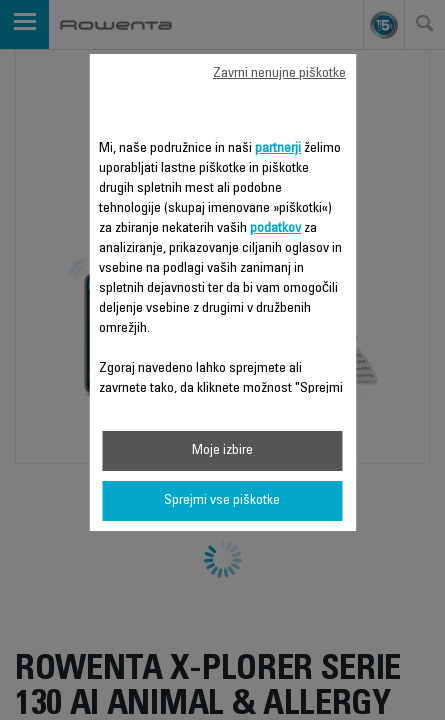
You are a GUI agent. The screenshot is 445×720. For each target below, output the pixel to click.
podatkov (275, 229)
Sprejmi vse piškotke (222, 501)
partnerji (278, 149)
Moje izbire (222, 451)
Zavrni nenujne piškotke (279, 74)
